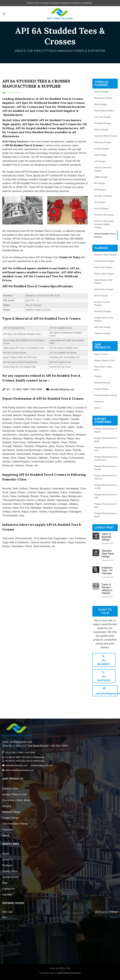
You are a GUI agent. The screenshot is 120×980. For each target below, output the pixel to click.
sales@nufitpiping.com (60, 389)
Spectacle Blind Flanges (106, 136)
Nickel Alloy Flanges (104, 289)
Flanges (98, 376)
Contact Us (8, 889)
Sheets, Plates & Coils (105, 361)
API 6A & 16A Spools (104, 215)
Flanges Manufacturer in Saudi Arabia (106, 458)
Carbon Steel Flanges (104, 261)
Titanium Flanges (102, 333)
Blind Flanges (101, 104)
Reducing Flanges (103, 142)
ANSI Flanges (101, 155)
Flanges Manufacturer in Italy (106, 506)
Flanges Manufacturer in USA (106, 449)
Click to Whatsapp (33, 757)
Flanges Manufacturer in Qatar (106, 440)
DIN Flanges (100, 190)
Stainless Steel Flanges (105, 255)
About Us (7, 860)
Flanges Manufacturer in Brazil (106, 515)
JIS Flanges (100, 202)
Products (7, 865)
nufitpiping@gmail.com (42, 765)
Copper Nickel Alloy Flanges (104, 319)
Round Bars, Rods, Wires (103, 368)
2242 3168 (36, 389)
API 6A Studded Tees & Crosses (105, 235)
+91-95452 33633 (12, 761)
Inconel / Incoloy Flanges (102, 304)
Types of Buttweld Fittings (106, 537)
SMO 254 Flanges (103, 327)
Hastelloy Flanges (103, 311)
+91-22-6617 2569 (14, 752)
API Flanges (100, 161)
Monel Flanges (101, 296)
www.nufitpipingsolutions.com (19, 770)
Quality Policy (10, 871)
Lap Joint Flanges (103, 117)
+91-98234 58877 (12, 757)
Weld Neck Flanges (103, 98)
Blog (5, 883)
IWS (68, 968)
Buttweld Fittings (102, 383)
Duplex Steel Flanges (104, 274)
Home (6, 854)
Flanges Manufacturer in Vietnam (106, 477)
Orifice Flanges (101, 130)
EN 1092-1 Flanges (103, 196)
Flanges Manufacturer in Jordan (106, 487)
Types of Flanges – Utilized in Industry (107, 589)
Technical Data (10, 877)
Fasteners (99, 402)
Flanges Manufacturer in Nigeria (106, 430)
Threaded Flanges (103, 123)
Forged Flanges (102, 149)
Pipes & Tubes (101, 354)
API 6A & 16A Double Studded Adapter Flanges (104, 224)
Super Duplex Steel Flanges (103, 282)
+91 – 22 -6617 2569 (15, 389)
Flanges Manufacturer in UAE (106, 496)
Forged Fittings (102, 389)
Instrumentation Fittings (106, 395)
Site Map (7, 895)
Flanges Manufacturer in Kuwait (106, 468)
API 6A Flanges (101, 209)
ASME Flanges (101, 177)
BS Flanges (100, 183)
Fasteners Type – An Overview (107, 571)
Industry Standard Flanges (103, 169)
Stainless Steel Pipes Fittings (108, 554)
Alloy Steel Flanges (103, 267)
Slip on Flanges (102, 92)
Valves (97, 408)
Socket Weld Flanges (104, 111)
